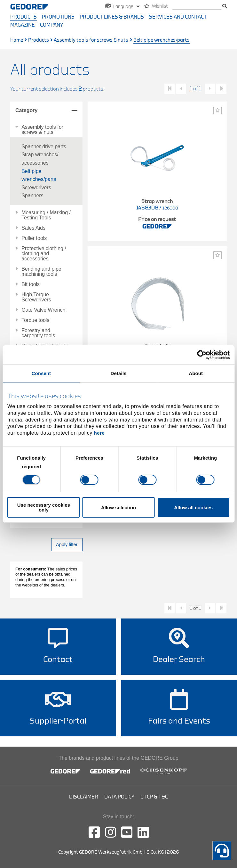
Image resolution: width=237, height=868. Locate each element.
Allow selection (119, 508)
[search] (197, 7)
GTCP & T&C (154, 797)
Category (26, 110)
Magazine (23, 25)
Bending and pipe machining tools (41, 272)
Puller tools (34, 238)
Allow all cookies (193, 508)
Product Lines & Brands (112, 17)
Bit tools (31, 284)
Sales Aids (33, 228)
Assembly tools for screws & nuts (91, 40)
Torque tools (35, 320)
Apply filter (67, 545)
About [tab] (196, 373)
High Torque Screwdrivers (36, 297)
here (99, 433)
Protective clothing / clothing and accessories (44, 254)
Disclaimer (84, 797)
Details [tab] (119, 373)
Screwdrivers (36, 188)
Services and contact (178, 17)
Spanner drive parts (44, 147)
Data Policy (119, 797)
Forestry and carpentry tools (38, 333)
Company (51, 25)
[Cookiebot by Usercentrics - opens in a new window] (202, 355)
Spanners (32, 196)
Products (24, 17)
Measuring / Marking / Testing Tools (46, 215)
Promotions (58, 17)
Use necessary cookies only (44, 507)
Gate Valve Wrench (43, 310)
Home (17, 40)
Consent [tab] (41, 373)
